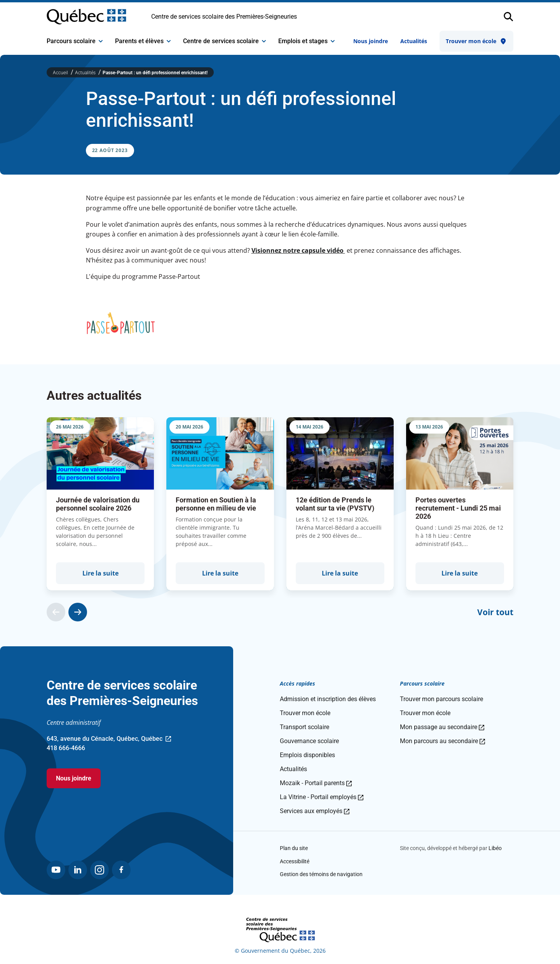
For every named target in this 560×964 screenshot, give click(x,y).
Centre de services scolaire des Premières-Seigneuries (224, 17)
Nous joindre (371, 41)
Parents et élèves (143, 41)
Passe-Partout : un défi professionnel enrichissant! (155, 73)
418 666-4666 (66, 748)
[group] (100, 504)
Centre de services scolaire (224, 41)
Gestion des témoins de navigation (321, 874)
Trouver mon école (476, 41)
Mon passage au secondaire (442, 727)
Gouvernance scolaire (309, 741)
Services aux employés (315, 811)
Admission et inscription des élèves (328, 699)
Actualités (414, 41)
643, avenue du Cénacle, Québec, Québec (109, 739)
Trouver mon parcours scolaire (441, 699)
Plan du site (294, 848)
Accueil (61, 73)
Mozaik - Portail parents (316, 783)
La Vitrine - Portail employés (322, 797)
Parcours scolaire (75, 41)
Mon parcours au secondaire (442, 741)
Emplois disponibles (307, 755)
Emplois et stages (306, 41)
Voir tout (495, 612)
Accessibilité (295, 861)
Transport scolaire (304, 727)
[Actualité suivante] (78, 612)
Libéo (495, 848)
